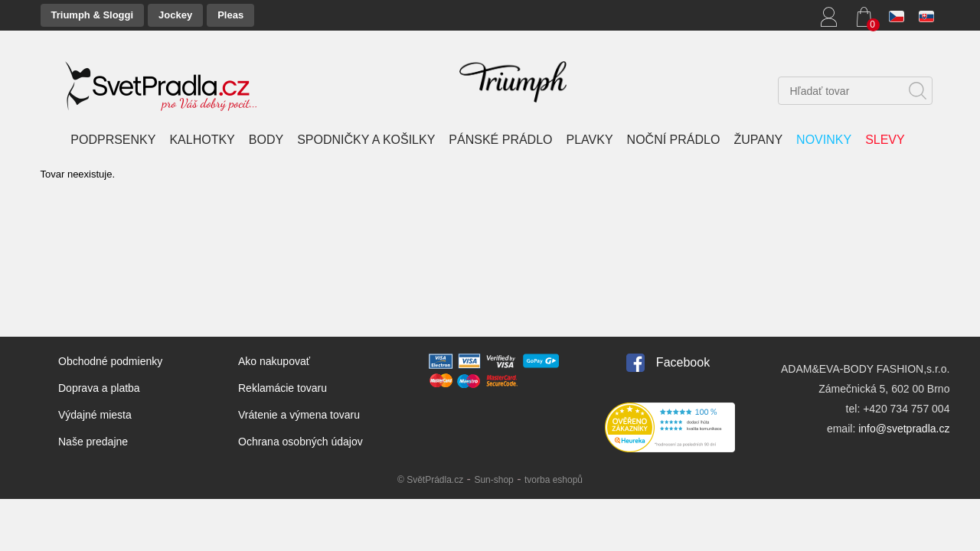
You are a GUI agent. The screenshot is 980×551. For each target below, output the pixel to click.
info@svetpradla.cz (904, 429)
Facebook (683, 362)
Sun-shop (493, 480)
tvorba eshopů (554, 480)
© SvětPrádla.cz (430, 480)
